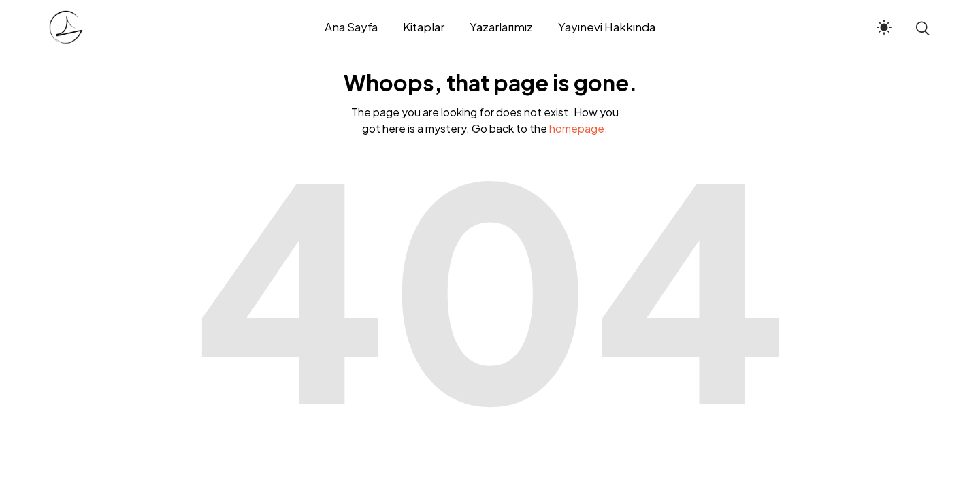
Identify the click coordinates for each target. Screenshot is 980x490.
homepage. (578, 128)
